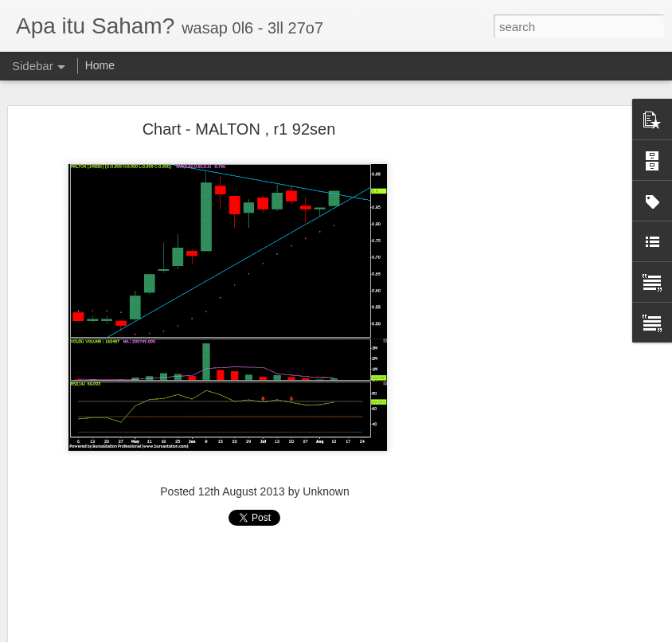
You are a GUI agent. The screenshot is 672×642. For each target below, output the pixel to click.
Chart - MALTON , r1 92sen (239, 129)
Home (100, 65)
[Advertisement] (535, 379)
